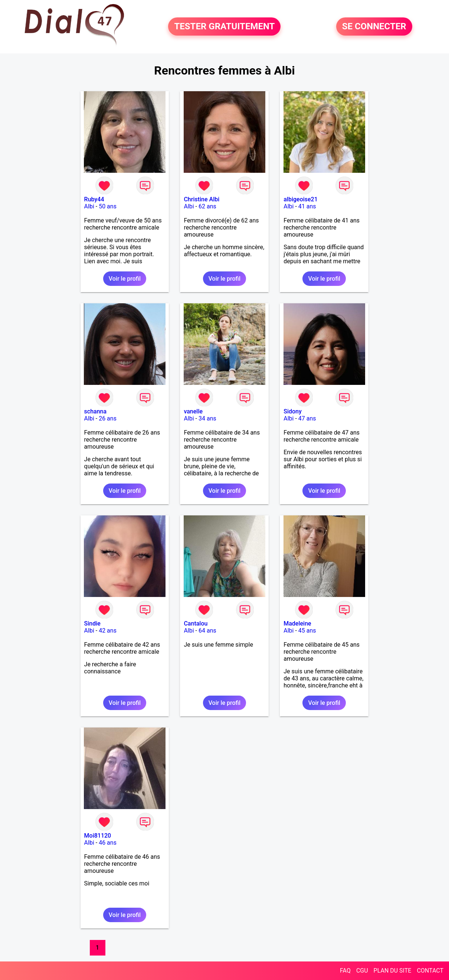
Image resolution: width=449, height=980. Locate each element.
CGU (362, 971)
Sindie (92, 623)
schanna (96, 411)
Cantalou (196, 623)
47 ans (307, 418)
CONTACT (430, 971)
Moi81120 (98, 836)
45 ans (307, 631)
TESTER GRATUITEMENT (224, 27)
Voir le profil (125, 279)
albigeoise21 (301, 199)
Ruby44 (94, 199)
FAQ (345, 971)
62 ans (207, 206)
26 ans (108, 418)
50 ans (108, 206)
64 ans (207, 631)
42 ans (108, 631)
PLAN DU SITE (393, 971)
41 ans (307, 206)
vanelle (193, 411)
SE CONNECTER (374, 27)
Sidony (293, 411)
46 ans (108, 843)
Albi (89, 206)
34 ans (207, 418)
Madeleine (297, 623)
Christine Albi (201, 199)
